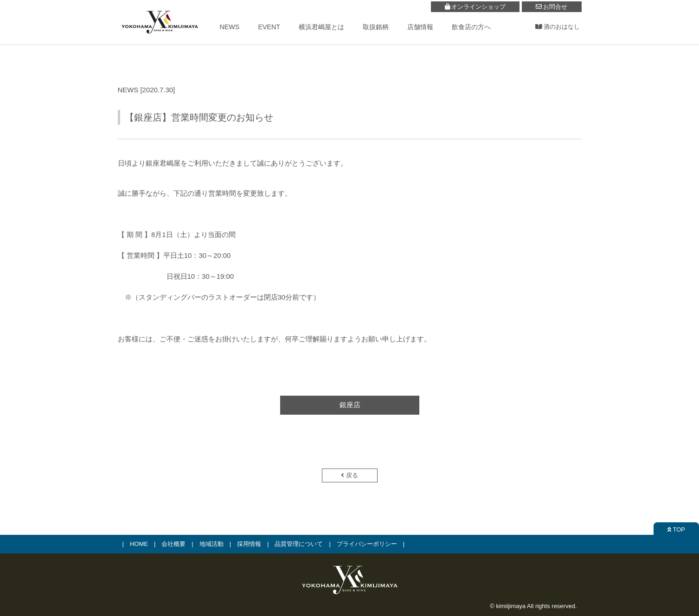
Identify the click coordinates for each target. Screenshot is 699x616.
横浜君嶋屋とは (321, 27)
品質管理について (299, 544)
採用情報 (249, 544)
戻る (349, 475)
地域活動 (212, 544)
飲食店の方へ (471, 27)
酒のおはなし (558, 27)
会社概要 (173, 544)
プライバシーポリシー (367, 544)
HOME (139, 544)
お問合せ (552, 7)
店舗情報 (420, 27)
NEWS (230, 27)
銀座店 (349, 405)
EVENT (269, 27)
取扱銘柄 (376, 27)
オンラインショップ (475, 7)
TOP (676, 529)
